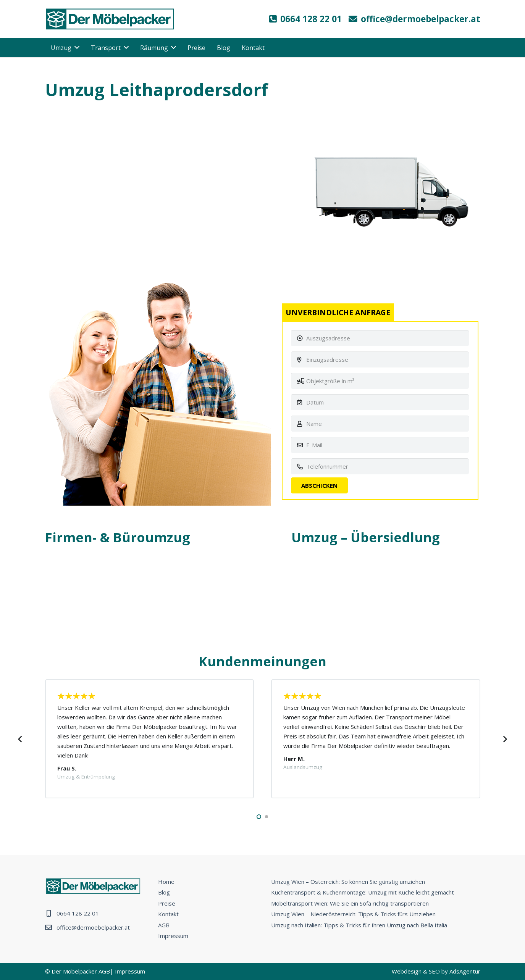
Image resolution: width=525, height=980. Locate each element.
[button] (259, 817)
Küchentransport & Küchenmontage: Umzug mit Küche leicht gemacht (363, 892)
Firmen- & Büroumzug (118, 537)
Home (166, 882)
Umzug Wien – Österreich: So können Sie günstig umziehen (348, 882)
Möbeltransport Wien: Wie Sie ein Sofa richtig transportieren (350, 903)
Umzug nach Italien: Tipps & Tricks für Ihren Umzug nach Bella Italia (359, 925)
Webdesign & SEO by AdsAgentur (436, 971)
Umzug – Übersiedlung (366, 537)
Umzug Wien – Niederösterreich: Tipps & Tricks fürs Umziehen (353, 914)
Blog (164, 892)
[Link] (110, 19)
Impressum (173, 936)
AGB (164, 925)
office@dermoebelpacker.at (93, 927)
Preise (167, 903)
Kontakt (168, 914)
